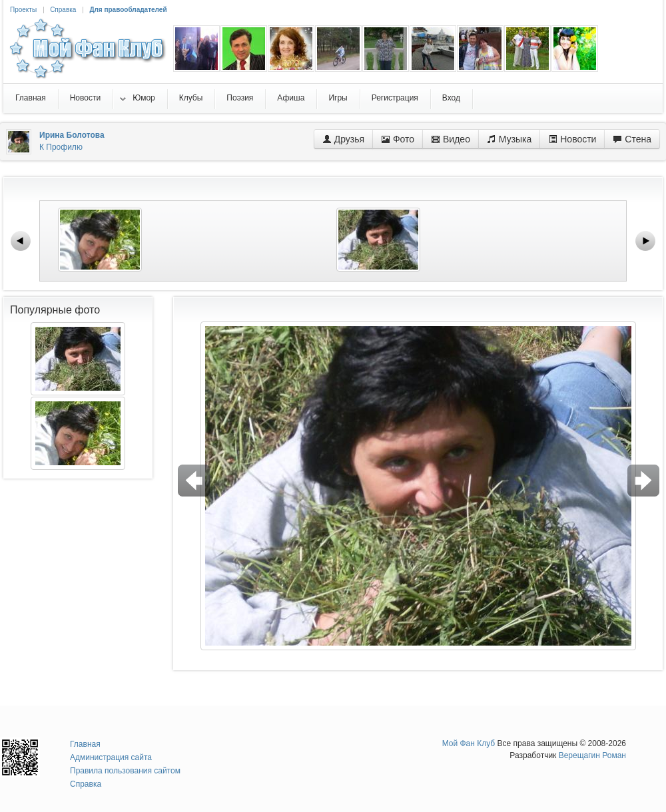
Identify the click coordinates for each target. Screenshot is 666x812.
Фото (398, 139)
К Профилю (61, 147)
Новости (572, 139)
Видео (451, 139)
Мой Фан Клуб (469, 743)
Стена (632, 139)
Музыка (509, 139)
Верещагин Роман (592, 755)
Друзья (343, 139)
